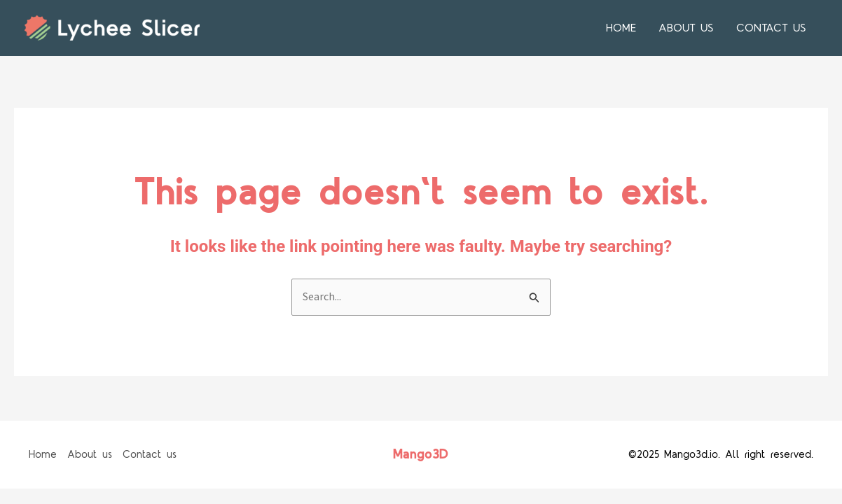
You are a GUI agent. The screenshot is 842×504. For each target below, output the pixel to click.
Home (621, 28)
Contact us (771, 28)
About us (686, 28)
